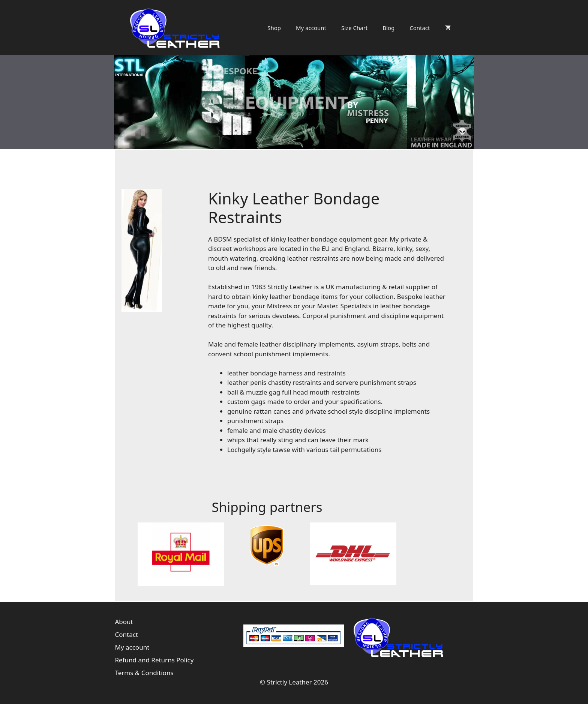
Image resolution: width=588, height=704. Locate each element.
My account (311, 28)
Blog (388, 28)
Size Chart (354, 28)
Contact (420, 28)
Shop (274, 28)
